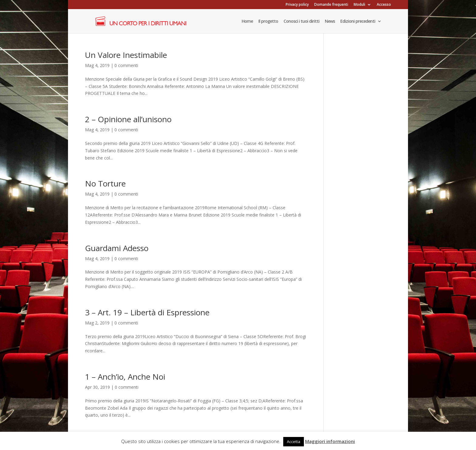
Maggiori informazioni (330, 441)
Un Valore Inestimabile (126, 55)
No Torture (105, 183)
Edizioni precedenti (358, 22)
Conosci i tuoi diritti (301, 22)
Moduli (359, 5)
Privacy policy (297, 5)
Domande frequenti (331, 5)
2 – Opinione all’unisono (128, 119)
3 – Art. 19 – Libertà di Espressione (147, 312)
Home (247, 22)
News (330, 22)
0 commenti (126, 65)
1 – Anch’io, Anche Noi (125, 377)
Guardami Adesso (117, 248)
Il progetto (268, 22)
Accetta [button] (294, 442)
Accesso (384, 5)
